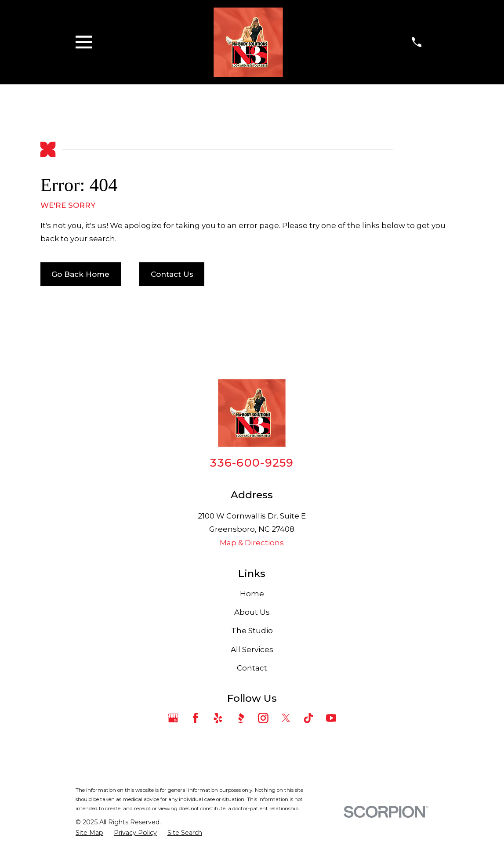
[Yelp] (218, 718)
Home (252, 594)
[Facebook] (196, 718)
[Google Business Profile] (173, 718)
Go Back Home (80, 274)
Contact (252, 668)
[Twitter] (286, 718)
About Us (252, 612)
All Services (252, 649)
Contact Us (172, 274)
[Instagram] (263, 718)
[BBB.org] (241, 718)
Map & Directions (252, 543)
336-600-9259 (252, 462)
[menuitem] (89, 833)
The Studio (252, 631)
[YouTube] (331, 718)
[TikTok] (308, 718)
